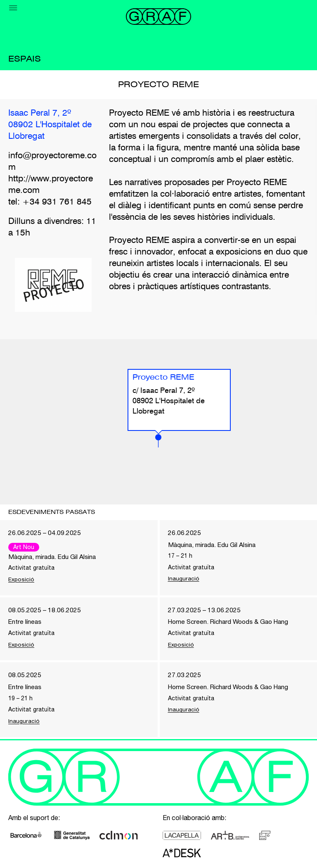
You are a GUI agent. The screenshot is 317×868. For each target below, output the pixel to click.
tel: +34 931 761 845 (50, 202)
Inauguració (184, 579)
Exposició (21, 580)
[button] (158, 441)
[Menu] (13, 8)
